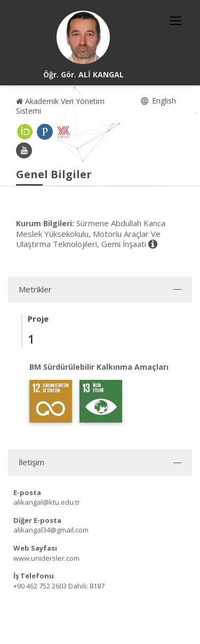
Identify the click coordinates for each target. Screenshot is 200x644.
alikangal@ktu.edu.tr (47, 502)
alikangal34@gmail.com (51, 530)
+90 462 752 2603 (40, 586)
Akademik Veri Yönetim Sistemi (60, 106)
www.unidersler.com (46, 558)
